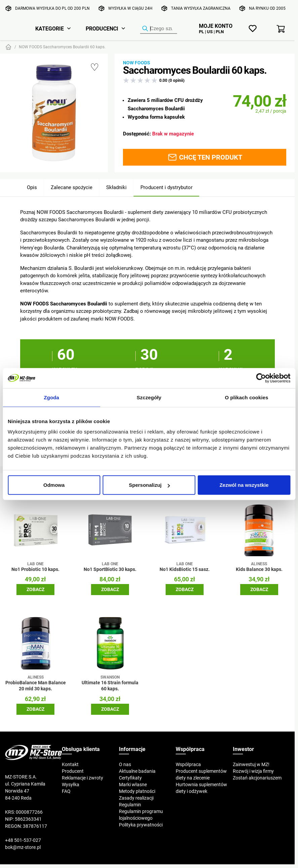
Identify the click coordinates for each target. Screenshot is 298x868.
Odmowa (54, 485)
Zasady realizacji (136, 798)
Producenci (102, 28)
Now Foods (137, 63)
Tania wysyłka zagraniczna (201, 8)
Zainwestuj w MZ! (251, 764)
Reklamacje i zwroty (82, 778)
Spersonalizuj (149, 485)
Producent (73, 771)
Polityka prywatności (141, 825)
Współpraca (188, 764)
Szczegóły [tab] (149, 397)
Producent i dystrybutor (166, 187)
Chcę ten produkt (205, 157)
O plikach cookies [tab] (246, 397)
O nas (125, 764)
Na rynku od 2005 (267, 8)
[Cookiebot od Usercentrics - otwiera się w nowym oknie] (261, 378)
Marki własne (133, 785)
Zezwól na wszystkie (244, 485)
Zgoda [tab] (51, 397)
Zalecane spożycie (72, 187)
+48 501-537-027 (23, 840)
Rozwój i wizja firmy (253, 771)
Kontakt (70, 764)
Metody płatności (137, 791)
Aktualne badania (137, 771)
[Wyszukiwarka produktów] (159, 29)
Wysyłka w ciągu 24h (130, 8)
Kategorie (50, 28)
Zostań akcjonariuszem (257, 778)
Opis (32, 187)
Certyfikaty (130, 778)
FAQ (66, 791)
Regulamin (130, 805)
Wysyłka (71, 785)
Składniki (116, 187)
